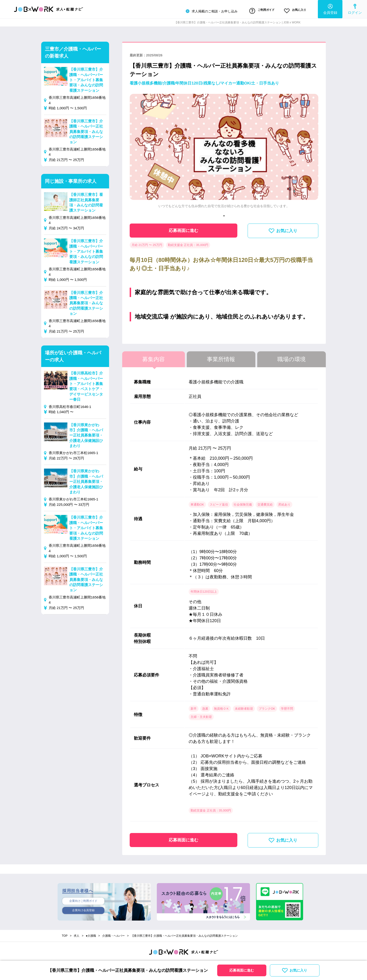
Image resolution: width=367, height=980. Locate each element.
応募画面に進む (183, 228)
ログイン (355, 8)
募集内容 (154, 357)
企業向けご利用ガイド (83, 899)
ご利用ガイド (252, 10)
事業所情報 (221, 357)
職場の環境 (292, 357)
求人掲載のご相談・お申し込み (198, 10)
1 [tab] (224, 214)
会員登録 (330, 8)
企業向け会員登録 (83, 910)
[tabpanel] (224, 151)
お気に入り (292, 10)
